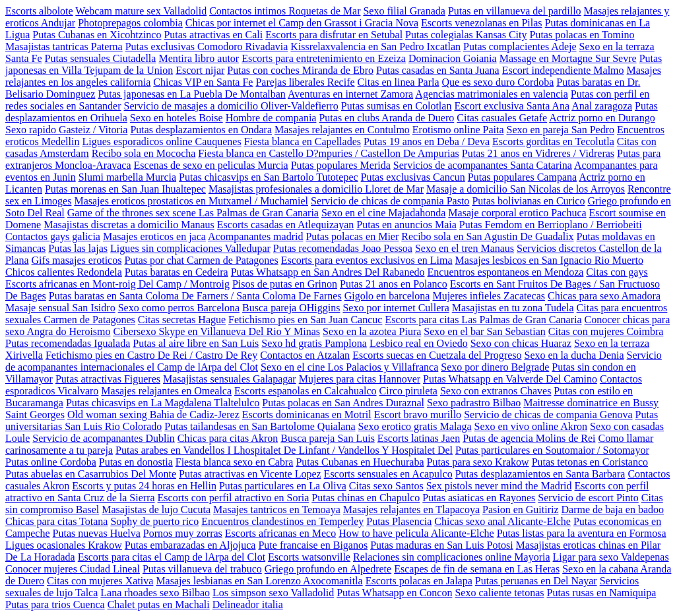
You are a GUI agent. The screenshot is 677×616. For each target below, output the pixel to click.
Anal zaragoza (602, 106)
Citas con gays (617, 272)
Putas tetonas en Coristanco (590, 462)
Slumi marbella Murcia (127, 177)
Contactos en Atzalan (305, 355)
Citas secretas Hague (182, 320)
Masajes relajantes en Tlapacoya (411, 509)
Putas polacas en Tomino (582, 35)
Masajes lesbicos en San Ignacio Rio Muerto (549, 260)
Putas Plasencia (399, 521)
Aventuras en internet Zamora (350, 94)
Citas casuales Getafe (502, 118)
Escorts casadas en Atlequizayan (285, 225)
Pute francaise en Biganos (313, 545)
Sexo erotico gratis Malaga (415, 426)
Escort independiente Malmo (563, 70)
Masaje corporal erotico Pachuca (517, 213)
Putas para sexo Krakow (478, 462)
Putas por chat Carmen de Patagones (201, 260)
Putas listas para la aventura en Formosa (582, 533)
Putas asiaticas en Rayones (479, 498)
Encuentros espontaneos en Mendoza (506, 272)
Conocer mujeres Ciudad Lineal (73, 569)
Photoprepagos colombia (130, 23)
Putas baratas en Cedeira (177, 272)
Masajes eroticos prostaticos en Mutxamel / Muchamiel (191, 201)
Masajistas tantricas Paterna (64, 46)
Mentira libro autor (199, 58)
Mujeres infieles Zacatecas (489, 296)
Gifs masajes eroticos (77, 260)
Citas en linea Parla (399, 82)
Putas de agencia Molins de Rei (529, 438)
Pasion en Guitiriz (521, 509)
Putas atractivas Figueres (108, 379)
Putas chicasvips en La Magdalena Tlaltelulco (163, 403)
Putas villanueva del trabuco (202, 569)
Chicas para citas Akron (228, 438)
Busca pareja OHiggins (291, 308)
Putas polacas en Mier (352, 236)
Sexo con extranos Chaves (496, 391)
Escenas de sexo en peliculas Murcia (211, 165)
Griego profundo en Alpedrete (328, 569)
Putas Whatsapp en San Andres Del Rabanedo (328, 272)
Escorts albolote (39, 11)
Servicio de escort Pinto (588, 498)
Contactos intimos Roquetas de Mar (285, 11)
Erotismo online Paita (458, 130)
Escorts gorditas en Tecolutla (553, 141)
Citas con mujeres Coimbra (606, 331)
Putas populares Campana (522, 177)
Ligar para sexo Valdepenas (611, 557)
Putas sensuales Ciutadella (101, 58)
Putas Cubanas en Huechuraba (360, 462)
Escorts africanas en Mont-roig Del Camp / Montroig (117, 284)
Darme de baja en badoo (613, 509)
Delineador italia (248, 604)
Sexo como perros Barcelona (179, 308)
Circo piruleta (408, 391)
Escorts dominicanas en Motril (307, 415)
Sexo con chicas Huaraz (521, 343)
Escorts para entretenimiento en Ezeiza (324, 58)
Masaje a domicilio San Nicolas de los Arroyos (526, 189)
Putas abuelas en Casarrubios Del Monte (91, 474)
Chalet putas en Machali (159, 604)
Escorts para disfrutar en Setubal (334, 35)
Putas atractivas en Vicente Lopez (250, 474)
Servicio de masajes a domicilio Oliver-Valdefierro (231, 106)
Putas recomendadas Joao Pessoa (343, 248)
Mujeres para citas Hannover (360, 379)
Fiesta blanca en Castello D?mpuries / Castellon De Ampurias (328, 153)
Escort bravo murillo (418, 415)
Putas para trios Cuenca (55, 604)
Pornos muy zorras (183, 533)
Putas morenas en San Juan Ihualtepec (125, 189)
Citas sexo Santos (386, 486)
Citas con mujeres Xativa (100, 581)
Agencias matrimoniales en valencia (491, 94)
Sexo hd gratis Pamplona (314, 343)
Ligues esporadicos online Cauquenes (161, 141)
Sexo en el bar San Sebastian (484, 331)
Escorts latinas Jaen (419, 438)
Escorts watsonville (309, 557)
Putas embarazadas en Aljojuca (190, 545)
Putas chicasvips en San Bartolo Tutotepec (269, 177)
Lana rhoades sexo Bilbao (155, 593)
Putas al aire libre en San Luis (196, 343)
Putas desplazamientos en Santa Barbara (540, 474)
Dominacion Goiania (453, 58)
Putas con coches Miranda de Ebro (300, 70)
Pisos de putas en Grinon (285, 284)
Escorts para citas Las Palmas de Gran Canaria (483, 320)
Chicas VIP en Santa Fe (203, 82)
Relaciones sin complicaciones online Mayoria (452, 557)
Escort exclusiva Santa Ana (512, 106)
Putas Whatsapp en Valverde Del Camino (510, 379)
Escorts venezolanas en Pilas (482, 23)
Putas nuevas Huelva (97, 533)
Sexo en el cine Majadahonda (383, 213)
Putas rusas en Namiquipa (602, 593)
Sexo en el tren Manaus (465, 248)
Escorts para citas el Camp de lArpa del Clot (172, 557)
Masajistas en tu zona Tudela (513, 308)
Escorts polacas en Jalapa (419, 581)
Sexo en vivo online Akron (531, 426)
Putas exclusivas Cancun (413, 177)
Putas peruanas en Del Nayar (536, 581)
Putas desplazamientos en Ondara (201, 130)
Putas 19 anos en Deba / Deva (427, 141)
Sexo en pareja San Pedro (560, 130)
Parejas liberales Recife (305, 82)
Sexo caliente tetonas (499, 593)
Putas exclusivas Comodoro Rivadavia (207, 46)
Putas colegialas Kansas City (466, 35)
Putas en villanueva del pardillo (515, 11)
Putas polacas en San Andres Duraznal (343, 403)
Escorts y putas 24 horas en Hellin (144, 486)
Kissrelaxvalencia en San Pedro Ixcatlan (375, 46)
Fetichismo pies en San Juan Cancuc (305, 320)
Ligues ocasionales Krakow (64, 545)
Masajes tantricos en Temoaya (277, 509)
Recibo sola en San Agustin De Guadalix (487, 236)
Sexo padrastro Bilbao (474, 403)
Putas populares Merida (341, 165)
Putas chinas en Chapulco (366, 498)
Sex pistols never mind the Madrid (499, 486)
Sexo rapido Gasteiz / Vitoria (66, 130)
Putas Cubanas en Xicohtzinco (97, 35)
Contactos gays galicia (53, 236)
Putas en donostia (136, 462)
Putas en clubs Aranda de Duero (386, 118)
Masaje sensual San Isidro (60, 308)
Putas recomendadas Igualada (68, 343)
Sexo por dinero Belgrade (495, 367)
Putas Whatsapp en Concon (394, 593)
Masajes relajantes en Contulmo (342, 130)
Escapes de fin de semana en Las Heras (477, 569)
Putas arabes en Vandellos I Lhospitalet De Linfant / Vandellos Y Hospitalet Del (284, 450)
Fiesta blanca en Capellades (303, 141)
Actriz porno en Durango (602, 118)
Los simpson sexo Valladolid (273, 593)
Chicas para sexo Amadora (604, 296)
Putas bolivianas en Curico (528, 201)
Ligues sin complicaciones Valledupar (190, 248)
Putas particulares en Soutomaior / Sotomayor (552, 450)
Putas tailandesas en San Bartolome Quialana (260, 426)
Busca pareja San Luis (328, 438)
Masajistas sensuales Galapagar (230, 379)
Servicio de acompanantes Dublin (104, 438)
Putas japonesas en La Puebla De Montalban (191, 94)
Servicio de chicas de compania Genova (548, 415)
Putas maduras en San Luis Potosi (441, 545)
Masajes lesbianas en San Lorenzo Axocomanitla (259, 581)
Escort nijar (200, 70)
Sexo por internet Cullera (396, 308)
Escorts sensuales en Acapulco (388, 474)
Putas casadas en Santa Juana (438, 70)
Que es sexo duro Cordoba (498, 82)
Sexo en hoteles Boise (177, 118)
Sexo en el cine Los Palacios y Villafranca (349, 367)
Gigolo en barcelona (387, 296)
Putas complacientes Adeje (520, 46)
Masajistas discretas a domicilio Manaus (129, 225)
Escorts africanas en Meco (280, 533)
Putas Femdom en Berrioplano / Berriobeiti (551, 225)
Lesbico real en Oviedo (419, 343)
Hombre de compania (271, 118)
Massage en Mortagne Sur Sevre (568, 58)
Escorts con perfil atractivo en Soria (234, 498)
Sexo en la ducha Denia (574, 355)
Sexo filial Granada (404, 11)
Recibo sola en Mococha (144, 153)
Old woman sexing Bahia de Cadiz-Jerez (153, 415)
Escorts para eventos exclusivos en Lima (367, 260)
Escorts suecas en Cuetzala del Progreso (437, 355)
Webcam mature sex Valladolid (141, 11)
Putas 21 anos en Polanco (394, 284)
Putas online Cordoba (51, 462)
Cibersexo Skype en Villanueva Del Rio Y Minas (217, 331)
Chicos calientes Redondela (64, 272)
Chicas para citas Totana (56, 521)
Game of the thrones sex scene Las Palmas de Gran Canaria (193, 213)
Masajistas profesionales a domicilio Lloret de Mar (316, 189)
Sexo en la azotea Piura (372, 331)
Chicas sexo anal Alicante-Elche (502, 521)
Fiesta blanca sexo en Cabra (235, 462)
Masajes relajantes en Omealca (166, 391)
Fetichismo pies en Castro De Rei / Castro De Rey (151, 355)
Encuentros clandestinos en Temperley (282, 521)
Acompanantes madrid (255, 236)
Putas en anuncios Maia (406, 225)
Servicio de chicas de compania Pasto (390, 201)
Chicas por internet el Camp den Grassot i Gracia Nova (302, 23)
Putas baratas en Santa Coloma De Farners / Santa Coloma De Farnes (195, 296)
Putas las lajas (78, 248)
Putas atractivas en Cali (213, 35)
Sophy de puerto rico (154, 521)
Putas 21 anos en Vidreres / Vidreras (538, 153)
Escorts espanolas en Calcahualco (305, 391)
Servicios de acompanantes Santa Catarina (483, 165)
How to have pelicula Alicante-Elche (416, 533)
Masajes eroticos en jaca (154, 236)
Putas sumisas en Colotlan (397, 106)
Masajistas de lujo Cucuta (156, 509)
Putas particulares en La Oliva (283, 486)
